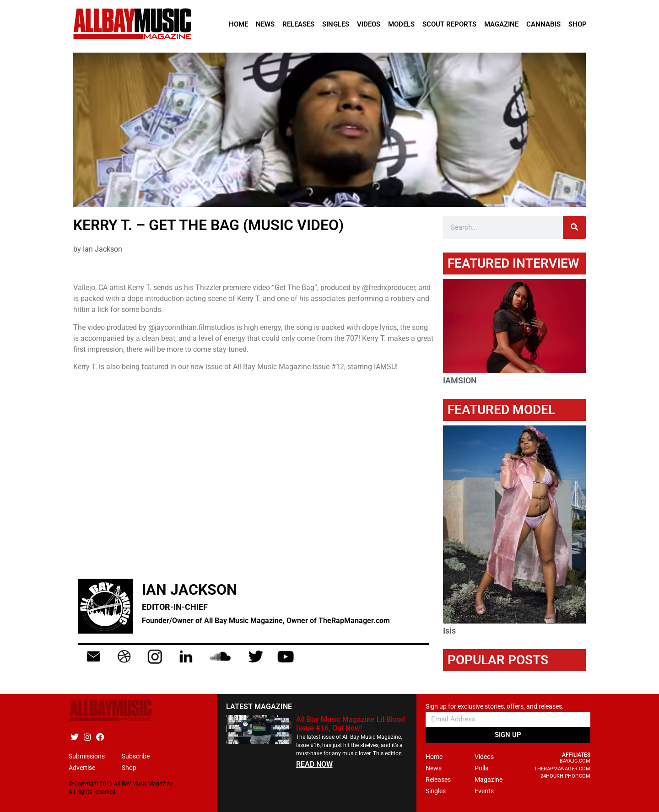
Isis (449, 631)
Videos (369, 24)
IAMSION (460, 380)
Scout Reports (449, 24)
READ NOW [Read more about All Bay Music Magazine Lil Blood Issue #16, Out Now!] (314, 764)
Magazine (501, 24)
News (265, 24)
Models (401, 24)
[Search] (574, 227)
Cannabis (543, 24)
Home (238, 24)
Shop (578, 24)
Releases (298, 24)
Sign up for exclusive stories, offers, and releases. (495, 707)
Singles (336, 24)
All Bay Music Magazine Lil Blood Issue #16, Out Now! (351, 724)
